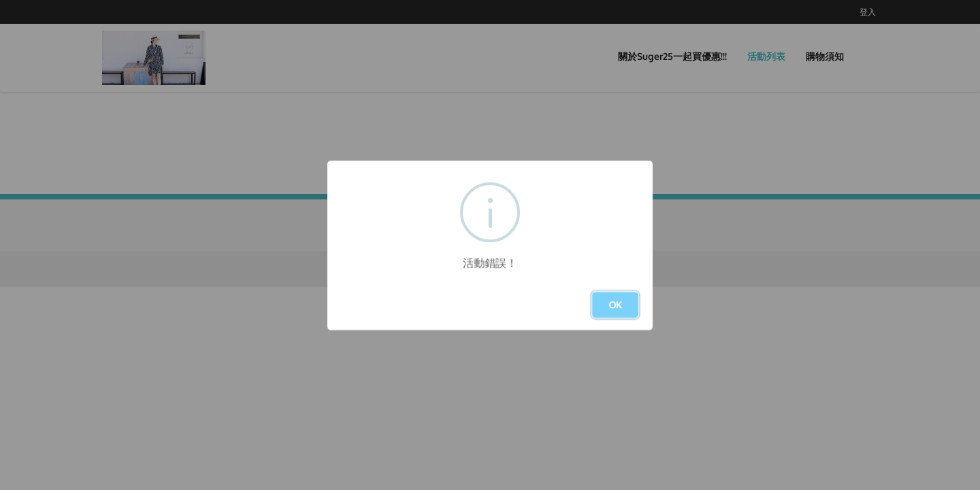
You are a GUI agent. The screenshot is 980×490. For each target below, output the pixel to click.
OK (615, 305)
